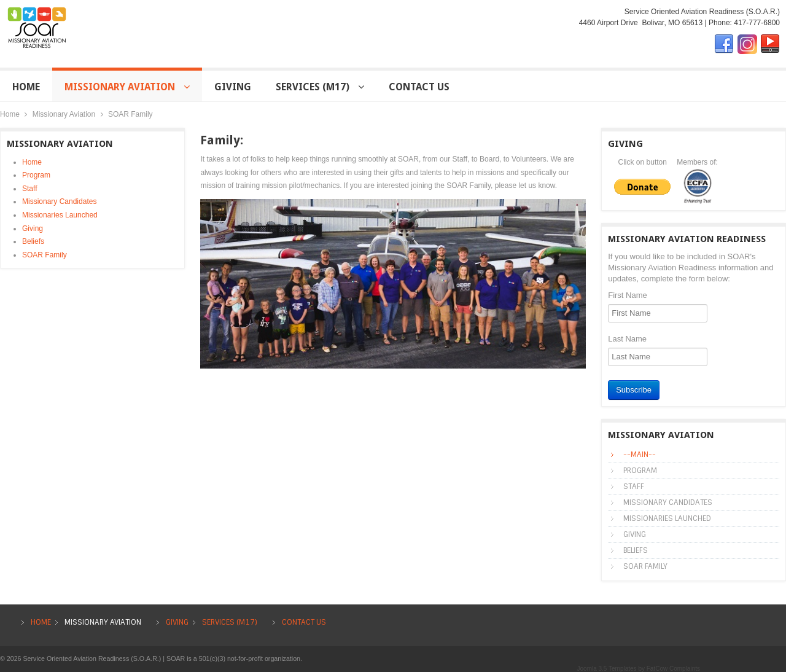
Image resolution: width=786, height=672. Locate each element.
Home (10, 114)
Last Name (627, 339)
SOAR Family (45, 255)
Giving (33, 229)
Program (36, 175)
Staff (29, 189)
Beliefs (33, 241)
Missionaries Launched (60, 215)
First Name (628, 295)
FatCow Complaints (673, 669)
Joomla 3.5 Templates (607, 669)
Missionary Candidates (59, 201)
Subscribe (634, 390)
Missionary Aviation (64, 114)
